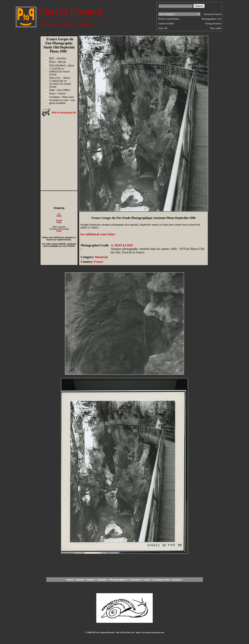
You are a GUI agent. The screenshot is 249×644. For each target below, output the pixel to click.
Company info (161, 580)
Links (147, 580)
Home (70, 580)
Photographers (118, 580)
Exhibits (102, 580)
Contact (176, 580)
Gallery (91, 580)
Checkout (135, 580)
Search (80, 580)
